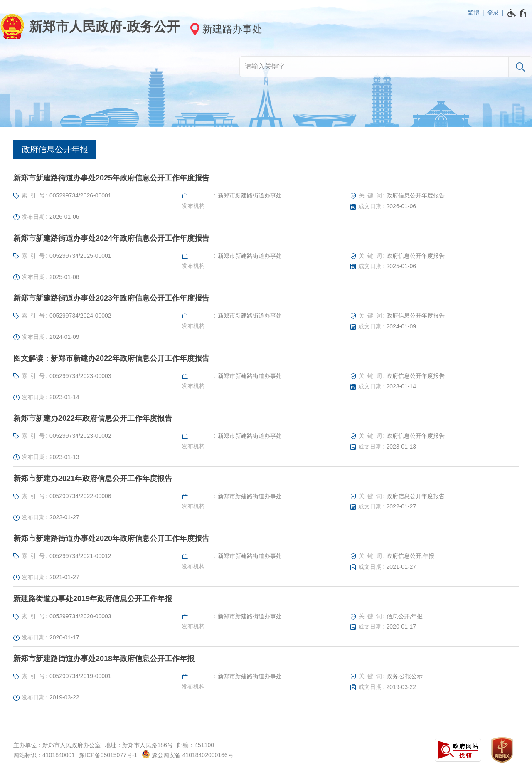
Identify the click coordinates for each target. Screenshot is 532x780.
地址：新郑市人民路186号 (139, 745)
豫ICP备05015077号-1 (108, 755)
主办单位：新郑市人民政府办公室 (57, 745)
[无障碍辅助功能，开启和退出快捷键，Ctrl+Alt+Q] (517, 13)
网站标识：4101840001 (44, 755)
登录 (493, 12)
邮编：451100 (196, 745)
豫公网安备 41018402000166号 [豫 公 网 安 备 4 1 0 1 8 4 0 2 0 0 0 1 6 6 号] (188, 754)
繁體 (473, 12)
